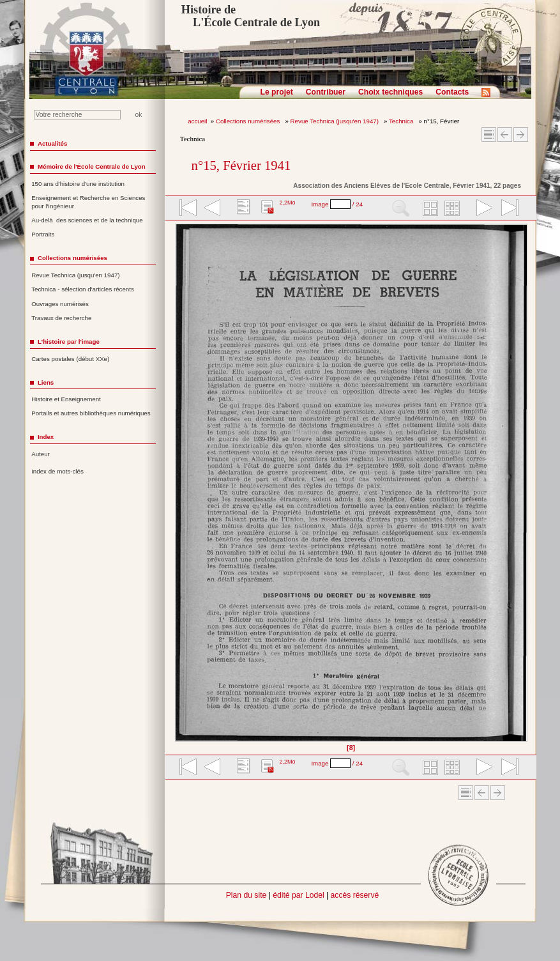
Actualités (52, 143)
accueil (197, 121)
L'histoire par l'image (69, 342)
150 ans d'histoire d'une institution (78, 184)
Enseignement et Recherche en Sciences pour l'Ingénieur (88, 202)
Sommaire (489, 135)
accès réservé (355, 895)
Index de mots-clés (57, 471)
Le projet (277, 92)
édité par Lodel (298, 895)
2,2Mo (287, 203)
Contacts (452, 92)
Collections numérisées (249, 121)
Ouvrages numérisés (60, 304)
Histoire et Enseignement (66, 399)
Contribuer (326, 92)
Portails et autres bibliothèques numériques (91, 413)
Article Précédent (505, 135)
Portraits (43, 234)
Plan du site (246, 895)
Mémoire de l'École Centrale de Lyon (92, 166)
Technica (402, 121)
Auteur (41, 454)
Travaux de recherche (61, 318)
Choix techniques (390, 92)
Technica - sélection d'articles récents (83, 289)
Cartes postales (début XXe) (70, 359)
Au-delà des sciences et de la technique (87, 220)
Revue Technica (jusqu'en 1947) (336, 121)
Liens (46, 382)
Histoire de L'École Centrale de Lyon (251, 16)
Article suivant (521, 135)
